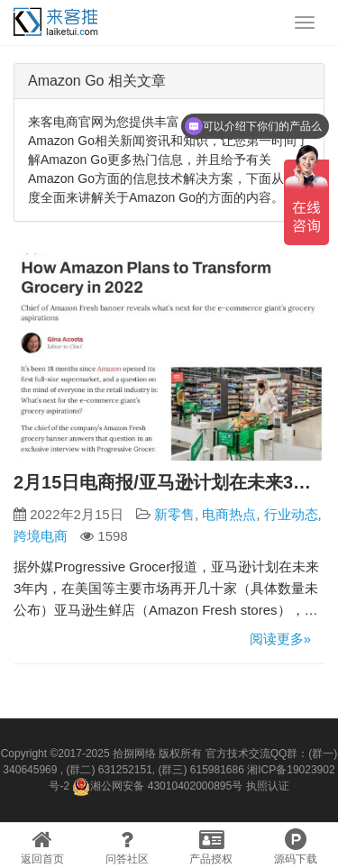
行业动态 (291, 514)
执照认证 (268, 786)
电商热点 (229, 514)
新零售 (174, 514)
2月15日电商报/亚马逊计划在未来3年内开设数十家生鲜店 (169, 482)
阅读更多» (280, 639)
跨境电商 (41, 536)
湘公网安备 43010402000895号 (157, 787)
